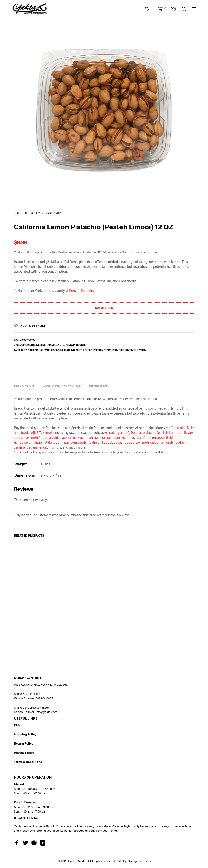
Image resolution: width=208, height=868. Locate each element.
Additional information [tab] (61, 385)
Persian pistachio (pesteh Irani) (154, 433)
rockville (132, 350)
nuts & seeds (84, 350)
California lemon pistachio (45, 350)
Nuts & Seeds (33, 213)
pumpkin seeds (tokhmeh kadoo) (88, 442)
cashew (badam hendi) (31, 447)
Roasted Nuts (53, 213)
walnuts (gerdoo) (117, 433)
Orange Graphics (139, 861)
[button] (148, 8)
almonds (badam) (174, 442)
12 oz (24, 350)
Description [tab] (24, 385)
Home (17, 213)
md (73, 350)
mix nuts (55, 447)
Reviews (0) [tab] (98, 385)
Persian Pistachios (83, 291)
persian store (102, 350)
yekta (143, 350)
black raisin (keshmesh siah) (80, 437)
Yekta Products (75, 345)
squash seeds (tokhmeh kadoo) (137, 442)
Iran (67, 350)
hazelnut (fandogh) (49, 442)
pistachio (118, 350)
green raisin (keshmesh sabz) (124, 437)
